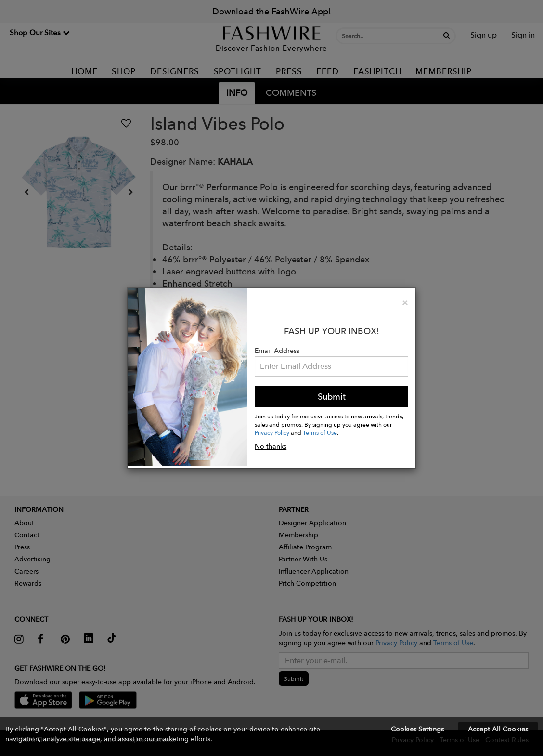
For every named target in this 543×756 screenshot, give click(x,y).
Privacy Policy (272, 432)
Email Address (277, 351)
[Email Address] (331, 366)
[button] (271, 736)
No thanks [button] (271, 446)
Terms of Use (320, 432)
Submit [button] (332, 397)
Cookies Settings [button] (417, 729)
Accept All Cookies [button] (498, 729)
